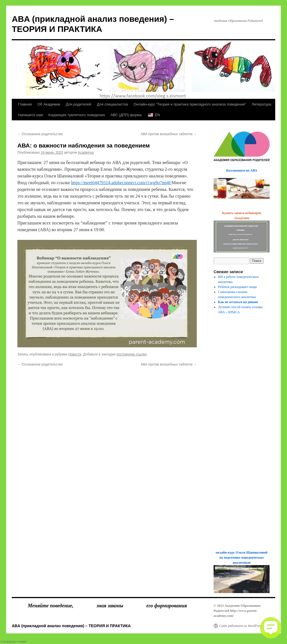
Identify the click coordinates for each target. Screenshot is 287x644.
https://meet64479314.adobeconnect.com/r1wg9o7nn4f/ (121, 183)
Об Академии (49, 104)
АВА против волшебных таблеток (169, 134)
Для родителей (79, 104)
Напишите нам (30, 115)
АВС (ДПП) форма (126, 115)
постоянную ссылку (131, 354)
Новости (75, 354)
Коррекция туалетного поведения (77, 115)
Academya (86, 153)
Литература (261, 104)
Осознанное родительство (40, 134)
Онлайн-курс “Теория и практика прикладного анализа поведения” (190, 104)
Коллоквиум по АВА (241, 170)
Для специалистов (113, 104)
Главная (25, 104)
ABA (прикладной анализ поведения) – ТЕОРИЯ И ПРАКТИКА (71, 626)
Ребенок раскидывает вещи (237, 287)
